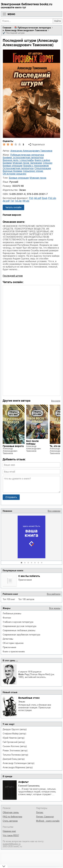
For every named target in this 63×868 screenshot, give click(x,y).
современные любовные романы (19, 630)
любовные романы (12, 613)
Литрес (40, 812)
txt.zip (18, 201)
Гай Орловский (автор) (14, 742)
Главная (7, 28)
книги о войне (42, 160)
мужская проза (21, 163)
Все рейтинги (54, 594)
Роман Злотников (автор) (15, 751)
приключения (25, 580)
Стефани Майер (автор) (14, 734)
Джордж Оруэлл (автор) (15, 729)
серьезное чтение (33, 171)
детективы (8, 639)
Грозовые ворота (13, 446)
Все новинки (54, 511)
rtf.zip (26, 201)
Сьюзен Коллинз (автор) (15, 746)
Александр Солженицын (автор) (18, 763)
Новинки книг (9, 831)
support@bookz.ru (12, 844)
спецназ (48, 163)
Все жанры (55, 608)
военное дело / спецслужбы (18, 160)
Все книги (56, 401)
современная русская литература (19, 626)
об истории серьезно (13, 643)
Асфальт (23, 782)
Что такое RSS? (11, 835)
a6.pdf (38, 198)
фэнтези (7, 618)
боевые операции (13, 166)
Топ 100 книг (9, 599)
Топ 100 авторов (26, 599)
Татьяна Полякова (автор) (15, 755)
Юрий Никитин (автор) (14, 738)
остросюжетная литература (18, 168)
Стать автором (10, 821)
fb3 (31, 198)
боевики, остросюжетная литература (23, 157)
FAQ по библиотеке (12, 817)
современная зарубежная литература (21, 635)
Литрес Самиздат (45, 817)
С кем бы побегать (29, 576)
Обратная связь (11, 812)
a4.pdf (6, 201)
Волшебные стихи (29, 698)
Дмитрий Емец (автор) (14, 759)
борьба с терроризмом (36, 166)
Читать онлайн (13, 207)
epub (45, 198)
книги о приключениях (14, 652)
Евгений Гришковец (29, 786)
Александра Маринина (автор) (18, 767)
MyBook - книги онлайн (48, 821)
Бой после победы (32, 442)
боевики (7, 163)
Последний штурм (13, 276)
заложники (36, 163)
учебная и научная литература (18, 622)
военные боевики (12, 171)
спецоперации (43, 168)
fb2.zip (52, 198)
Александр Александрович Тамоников (26, 30)
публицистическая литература (34, 28)
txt (12, 201)
